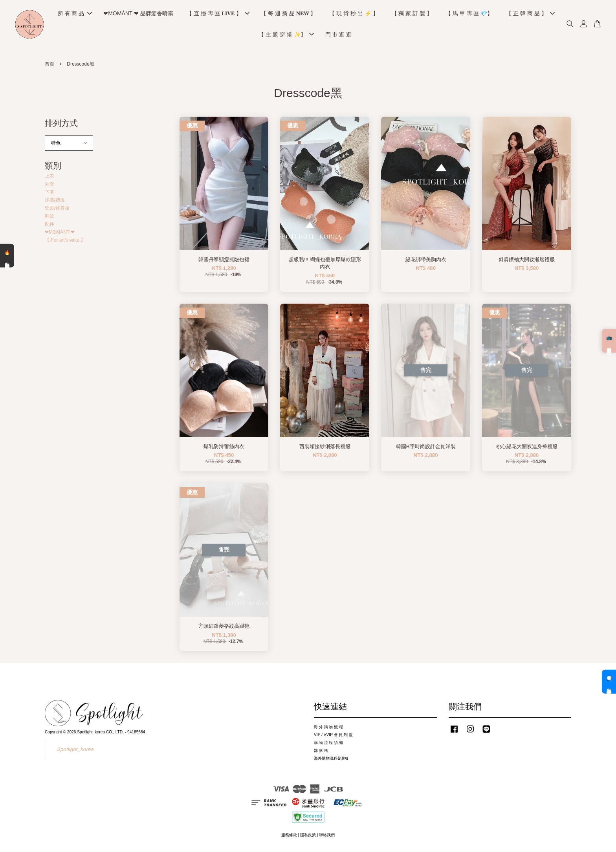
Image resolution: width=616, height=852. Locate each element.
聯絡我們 (327, 837)
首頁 (49, 66)
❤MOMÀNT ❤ (60, 234)
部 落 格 (321, 752)
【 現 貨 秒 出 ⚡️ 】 (354, 14)
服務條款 (289, 837)
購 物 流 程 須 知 (328, 744)
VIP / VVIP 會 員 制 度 (333, 736)
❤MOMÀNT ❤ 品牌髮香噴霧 (138, 14)
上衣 (49, 178)
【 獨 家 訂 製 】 (412, 14)
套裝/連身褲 (57, 210)
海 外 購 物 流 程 (328, 729)
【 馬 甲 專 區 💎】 (469, 14)
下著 (49, 194)
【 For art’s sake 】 (65, 242)
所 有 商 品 (75, 14)
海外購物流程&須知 (331, 760)
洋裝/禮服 (55, 202)
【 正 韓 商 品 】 (530, 14)
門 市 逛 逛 (339, 35)
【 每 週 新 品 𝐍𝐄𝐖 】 (288, 14)
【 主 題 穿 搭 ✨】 (286, 35)
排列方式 (61, 125)
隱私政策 (308, 837)
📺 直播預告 (609, 341)
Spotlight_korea (75, 751)
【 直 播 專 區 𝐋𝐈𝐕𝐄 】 (218, 14)
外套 (49, 186)
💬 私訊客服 (609, 682)
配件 (49, 226)
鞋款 (49, 218)
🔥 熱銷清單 (7, 256)
